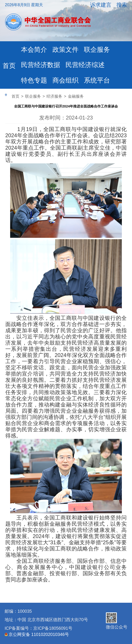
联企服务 (97, 49)
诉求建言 (101, 5)
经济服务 (54, 96)
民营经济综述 (85, 65)
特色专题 (34, 80)
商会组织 (65, 80)
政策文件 (65, 49)
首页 (9, 66)
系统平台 (97, 80)
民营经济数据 (41, 65)
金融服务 (76, 96)
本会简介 (34, 49)
